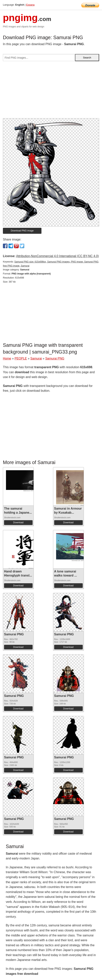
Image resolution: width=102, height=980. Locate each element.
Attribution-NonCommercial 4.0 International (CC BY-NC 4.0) (57, 256)
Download (18, 522)
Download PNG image (22, 231)
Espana (30, 5)
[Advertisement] (51, 91)
